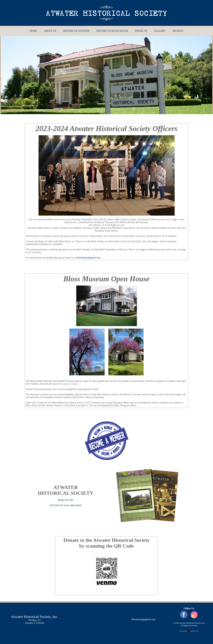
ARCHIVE (178, 31)
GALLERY (160, 31)
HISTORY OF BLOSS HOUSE (112, 31)
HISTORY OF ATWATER (76, 31)
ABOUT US (50, 31)
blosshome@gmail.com (89, 258)
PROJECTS (141, 31)
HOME (33, 31)
